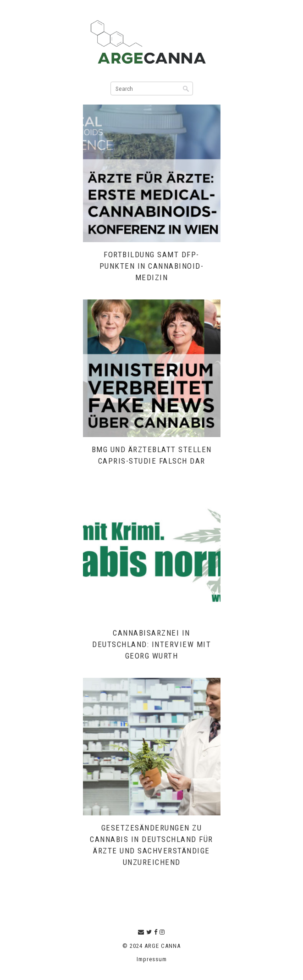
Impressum (152, 959)
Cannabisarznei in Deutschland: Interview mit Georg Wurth (151, 644)
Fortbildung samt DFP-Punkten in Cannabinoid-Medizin (152, 266)
